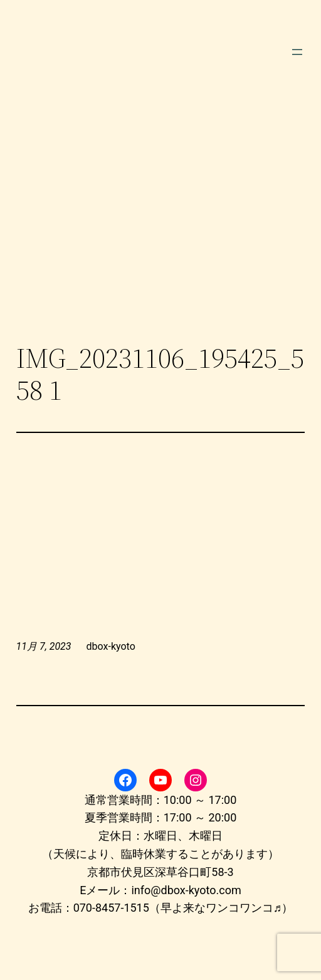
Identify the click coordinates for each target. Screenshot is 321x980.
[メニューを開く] (297, 52)
